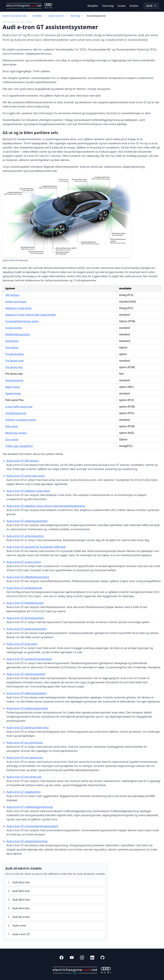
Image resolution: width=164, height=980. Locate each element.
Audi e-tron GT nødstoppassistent (27, 693)
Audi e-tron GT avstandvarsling (25, 536)
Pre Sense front (14, 361)
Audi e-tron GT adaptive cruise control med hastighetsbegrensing (46, 506)
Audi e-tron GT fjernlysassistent (25, 618)
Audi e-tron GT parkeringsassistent (27, 708)
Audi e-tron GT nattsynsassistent (26, 674)
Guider (122, 6)
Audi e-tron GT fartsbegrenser (24, 588)
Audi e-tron (19, 926)
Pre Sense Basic (15, 354)
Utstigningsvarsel (16, 413)
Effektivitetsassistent (18, 334)
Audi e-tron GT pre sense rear (24, 777)
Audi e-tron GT (56, 16)
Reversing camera (16, 433)
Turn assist (12, 439)
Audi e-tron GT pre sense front (25, 758)
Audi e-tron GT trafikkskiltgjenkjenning (30, 807)
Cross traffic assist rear (19, 407)
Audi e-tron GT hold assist (22, 644)
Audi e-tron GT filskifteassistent (25, 603)
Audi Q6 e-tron (21, 891)
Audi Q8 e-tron (21, 900)
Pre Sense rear (14, 367)
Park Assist (12, 347)
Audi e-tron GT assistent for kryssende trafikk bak (36, 547)
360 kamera (12, 295)
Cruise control (14, 328)
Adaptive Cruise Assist (18, 308)
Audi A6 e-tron (21, 917)
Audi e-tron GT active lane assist (26, 476)
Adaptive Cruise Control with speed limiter (31, 315)
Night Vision (13, 387)
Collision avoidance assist (20, 420)
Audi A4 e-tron (21, 908)
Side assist (12, 426)
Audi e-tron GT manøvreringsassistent (29, 659)
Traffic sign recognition (19, 446)
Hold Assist (12, 341)
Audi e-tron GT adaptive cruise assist (28, 491)
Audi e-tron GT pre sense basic (25, 743)
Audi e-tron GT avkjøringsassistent (27, 521)
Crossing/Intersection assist (22, 321)
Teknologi (108, 6)
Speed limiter (13, 393)
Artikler (134, 6)
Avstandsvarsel (14, 380)
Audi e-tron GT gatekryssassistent (27, 629)
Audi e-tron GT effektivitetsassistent (28, 577)
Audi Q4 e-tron (21, 882)
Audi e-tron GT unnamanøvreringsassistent (32, 826)
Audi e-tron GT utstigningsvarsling (27, 841)
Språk (152, 6)
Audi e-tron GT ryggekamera (23, 792)
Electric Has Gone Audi (14, 16)
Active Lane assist (16, 302)
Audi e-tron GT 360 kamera (23, 461)
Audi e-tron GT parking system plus (28, 727)
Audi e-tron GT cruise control (24, 562)
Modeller (93, 6)
